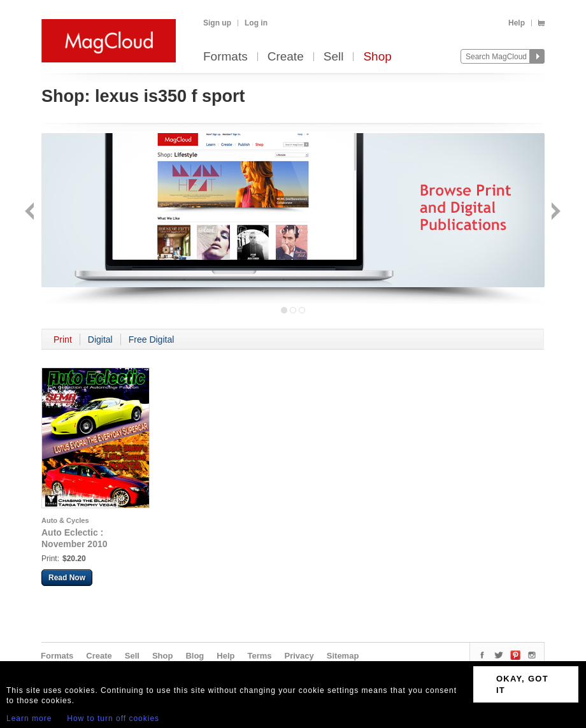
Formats (225, 57)
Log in (256, 23)
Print (63, 339)
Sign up (217, 23)
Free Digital (152, 339)
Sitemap (343, 656)
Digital (100, 339)
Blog (195, 656)
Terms (259, 656)
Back (31, 212)
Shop (377, 57)
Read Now (67, 578)
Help (517, 23)
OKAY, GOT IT (522, 684)
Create (286, 57)
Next (554, 212)
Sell (334, 57)
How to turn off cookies (113, 718)
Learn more (29, 718)
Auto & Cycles (65, 520)
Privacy (299, 656)
